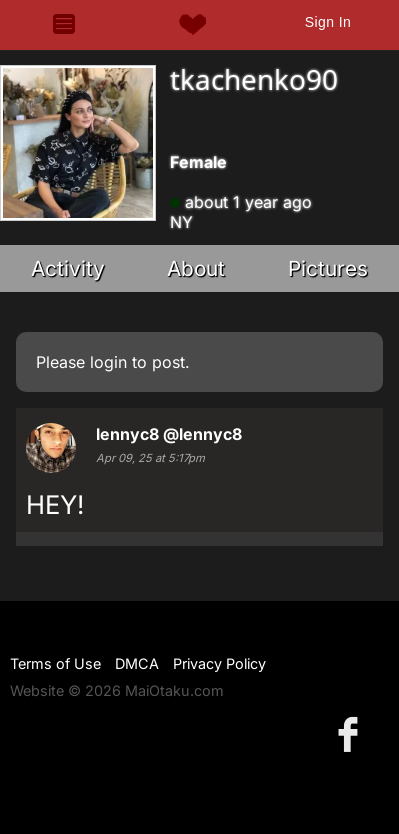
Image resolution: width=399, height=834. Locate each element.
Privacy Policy (219, 663)
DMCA (137, 663)
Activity (68, 268)
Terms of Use (55, 663)
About (196, 268)
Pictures (328, 268)
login (108, 362)
